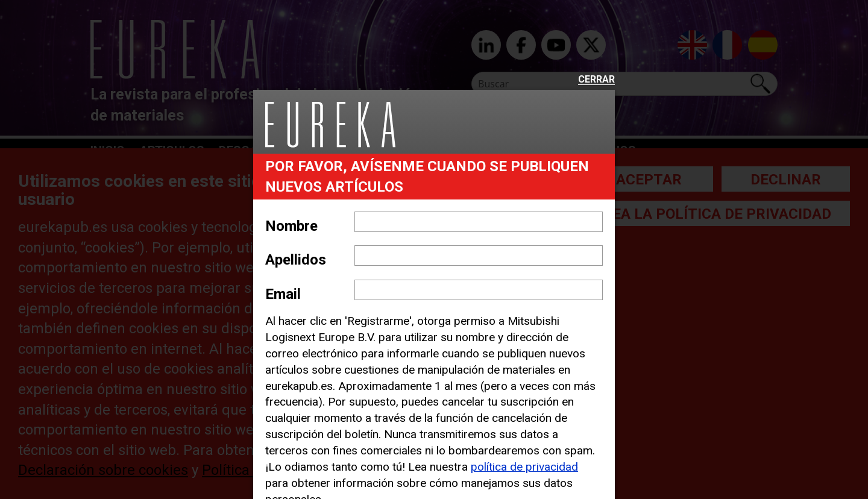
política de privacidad (524, 467)
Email (283, 294)
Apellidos (296, 260)
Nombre (291, 226)
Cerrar (596, 80)
